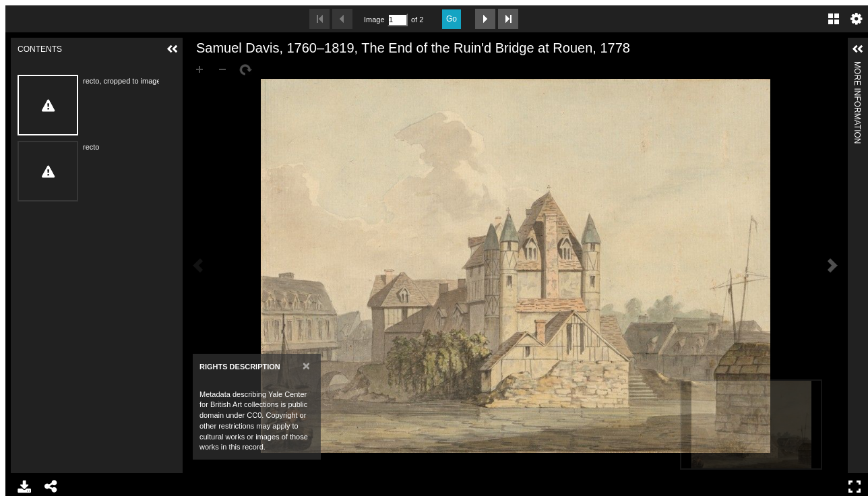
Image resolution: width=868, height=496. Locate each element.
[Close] (306, 366)
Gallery (834, 19)
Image (374, 20)
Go (452, 19)
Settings (857, 19)
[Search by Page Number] (398, 20)
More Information (857, 67)
